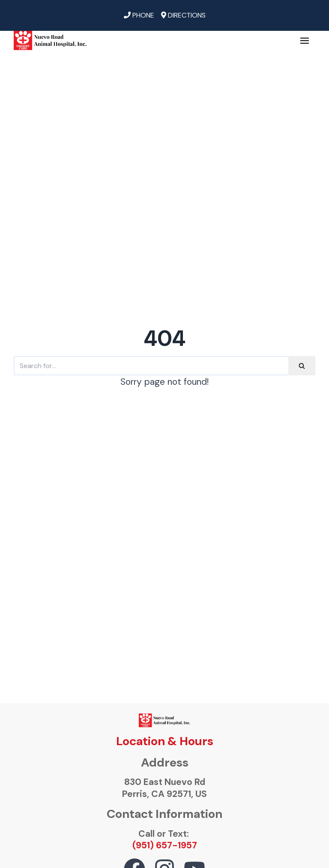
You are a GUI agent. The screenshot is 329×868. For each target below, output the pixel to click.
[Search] (151, 366)
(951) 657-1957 (165, 845)
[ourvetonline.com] (50, 40)
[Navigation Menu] (305, 41)
